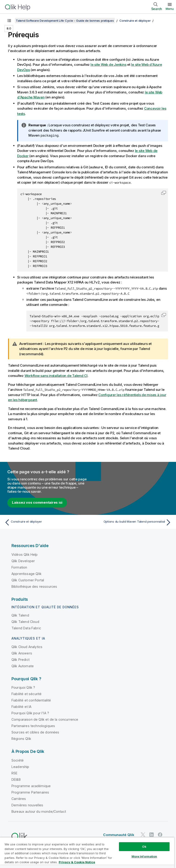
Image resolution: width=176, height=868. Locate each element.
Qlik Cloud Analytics (27, 647)
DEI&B (16, 779)
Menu (170, 9)
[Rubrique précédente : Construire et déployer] (45, 522)
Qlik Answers (22, 653)
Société (18, 760)
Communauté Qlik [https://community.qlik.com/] (119, 835)
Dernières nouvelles (27, 805)
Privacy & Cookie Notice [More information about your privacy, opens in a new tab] (77, 862)
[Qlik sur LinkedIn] (151, 835)
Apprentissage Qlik (26, 573)
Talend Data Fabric (26, 628)
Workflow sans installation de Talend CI (56, 375)
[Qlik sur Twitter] (143, 835)
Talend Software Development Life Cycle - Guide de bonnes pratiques (65, 21)
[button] (164, 193)
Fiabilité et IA (21, 706)
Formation (19, 567)
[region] (87, 853)
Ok (144, 847)
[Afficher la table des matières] (9, 21)
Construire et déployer (135, 21)
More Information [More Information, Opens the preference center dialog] (144, 856)
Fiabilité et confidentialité (31, 700)
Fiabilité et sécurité (26, 694)
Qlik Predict (21, 659)
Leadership (20, 766)
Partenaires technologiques (33, 726)
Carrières (19, 798)
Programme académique (31, 786)
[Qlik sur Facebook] (160, 835)
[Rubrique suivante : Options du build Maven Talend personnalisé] (131, 522)
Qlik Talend (20, 615)
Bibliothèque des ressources (34, 586)
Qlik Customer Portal (28, 580)
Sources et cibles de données (35, 732)
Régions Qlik (21, 738)
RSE (14, 773)
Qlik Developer (23, 561)
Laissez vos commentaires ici (37, 502)
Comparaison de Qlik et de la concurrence (45, 719)
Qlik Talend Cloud (25, 621)
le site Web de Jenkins (109, 65)
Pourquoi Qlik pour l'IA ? (30, 713)
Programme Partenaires (30, 792)
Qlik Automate (23, 666)
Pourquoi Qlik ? (23, 687)
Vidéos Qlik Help (25, 554)
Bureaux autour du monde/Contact (39, 811)
